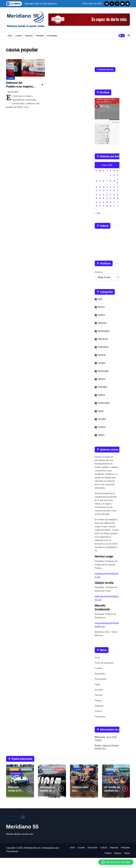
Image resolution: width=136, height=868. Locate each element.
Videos (101, 445)
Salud (101, 421)
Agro (100, 309)
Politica (101, 405)
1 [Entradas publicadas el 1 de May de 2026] (110, 175)
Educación (103, 349)
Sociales (102, 429)
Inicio (10, 36)
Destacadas (104, 341)
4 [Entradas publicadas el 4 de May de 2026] (96, 181)
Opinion (102, 389)
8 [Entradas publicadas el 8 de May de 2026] (110, 181)
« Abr (98, 213)
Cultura (101, 325)
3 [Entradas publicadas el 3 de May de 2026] (118, 175)
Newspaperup (49, 858)
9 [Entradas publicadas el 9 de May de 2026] (114, 181)
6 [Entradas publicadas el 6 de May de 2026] (103, 181)
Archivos (99, 282)
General (102, 365)
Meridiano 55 (22, 837)
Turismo (102, 437)
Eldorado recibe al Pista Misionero (16, 801)
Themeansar (12, 861)
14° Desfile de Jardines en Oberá (112, 801)
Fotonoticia (103, 357)
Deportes (29, 36)
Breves (101, 317)
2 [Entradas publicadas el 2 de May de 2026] (114, 175)
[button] (116, 862)
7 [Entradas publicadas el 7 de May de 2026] (107, 181)
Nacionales (103, 381)
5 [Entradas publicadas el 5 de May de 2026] (100, 181)
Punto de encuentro (104, 673)
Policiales (40, 36)
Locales (19, 36)
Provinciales (52, 36)
